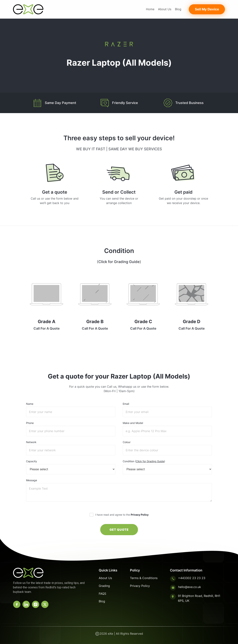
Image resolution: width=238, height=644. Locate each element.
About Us (165, 9)
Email (126, 404)
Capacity (32, 461)
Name (30, 404)
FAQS (102, 594)
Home (150, 9)
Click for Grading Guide (119, 262)
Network (31, 442)
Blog (178, 9)
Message (32, 480)
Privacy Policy (140, 515)
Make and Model (133, 423)
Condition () (144, 461)
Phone (30, 423)
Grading (104, 586)
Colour (127, 442)
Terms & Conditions (144, 578)
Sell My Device (207, 9)
